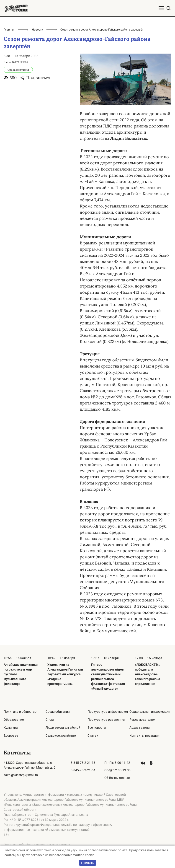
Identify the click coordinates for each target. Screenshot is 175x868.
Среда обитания (58, 712)
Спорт (50, 720)
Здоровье (11, 736)
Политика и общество (20, 712)
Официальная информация (150, 712)
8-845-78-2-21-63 (83, 763)
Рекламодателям (142, 720)
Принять (88, 863)
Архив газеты (140, 728)
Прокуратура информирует (108, 712)
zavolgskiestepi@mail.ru (21, 775)
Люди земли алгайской (63, 728)
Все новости (97, 728)
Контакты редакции (144, 736)
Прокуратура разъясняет (107, 720)
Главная (9, 30)
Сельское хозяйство (61, 736)
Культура (11, 728)
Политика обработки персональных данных (37, 845)
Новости (37, 30)
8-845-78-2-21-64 (83, 770)
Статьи (93, 736)
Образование (14, 720)
